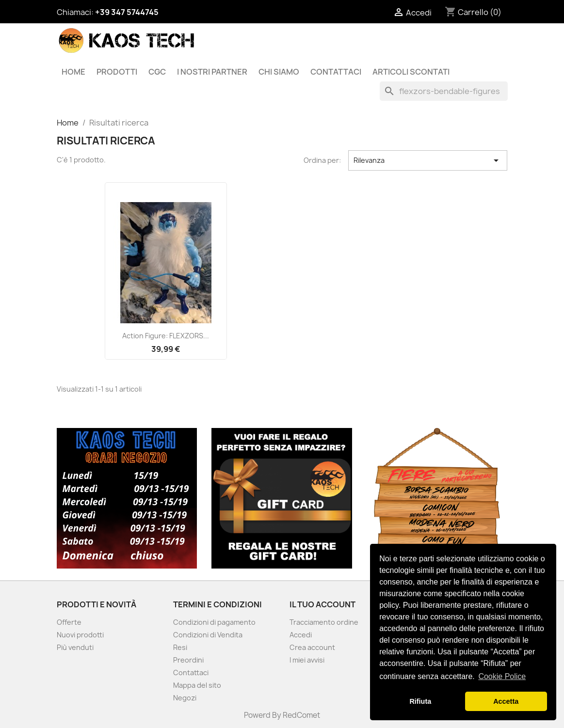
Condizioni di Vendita (208, 635)
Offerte (69, 622)
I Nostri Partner (212, 72)
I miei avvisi (307, 660)
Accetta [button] (506, 701)
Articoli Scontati (411, 72)
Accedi (301, 635)
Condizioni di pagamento (214, 622)
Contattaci (336, 72)
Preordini (188, 660)
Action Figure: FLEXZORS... (166, 336)
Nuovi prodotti (80, 635)
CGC (157, 72)
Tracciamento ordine (324, 622)
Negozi (185, 698)
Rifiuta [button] (420, 701)
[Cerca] (444, 91)
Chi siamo (279, 72)
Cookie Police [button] (502, 676)
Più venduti (75, 647)
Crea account (312, 647)
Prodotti (117, 72)
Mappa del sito (197, 685)
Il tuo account (322, 604)
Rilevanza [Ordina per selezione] (428, 160)
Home (73, 72)
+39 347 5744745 (127, 12)
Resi (180, 647)
